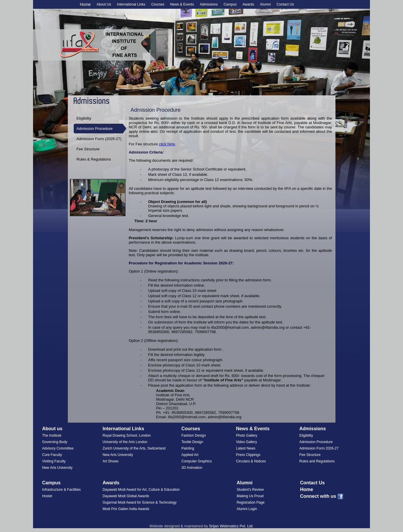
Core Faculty (52, 455)
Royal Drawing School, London (127, 435)
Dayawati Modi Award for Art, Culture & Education (141, 490)
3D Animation (192, 468)
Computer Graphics (197, 461)
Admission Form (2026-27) (99, 139)
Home (85, 4)
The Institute (52, 435)
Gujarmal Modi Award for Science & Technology (140, 502)
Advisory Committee (58, 448)
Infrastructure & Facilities (61, 490)
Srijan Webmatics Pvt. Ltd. (231, 526)
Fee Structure (88, 149)
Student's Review (250, 490)
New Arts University (57, 468)
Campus (51, 483)
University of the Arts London (125, 442)
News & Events (253, 429)
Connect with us (322, 496)
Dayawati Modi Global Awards (126, 496)
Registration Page (250, 502)
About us (52, 429)
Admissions (313, 429)
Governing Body (55, 442)
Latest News (246, 448)
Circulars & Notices (251, 461)
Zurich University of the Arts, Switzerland (134, 448)
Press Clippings (248, 455)
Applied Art (190, 455)
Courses (191, 429)
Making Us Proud (250, 496)
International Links (123, 429)
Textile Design (192, 442)
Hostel (47, 496)
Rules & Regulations (94, 159)
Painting (188, 448)
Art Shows (111, 461)
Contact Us (312, 483)
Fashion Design (193, 435)
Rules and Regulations (317, 461)
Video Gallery (247, 442)
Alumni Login (247, 509)
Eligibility (84, 118)
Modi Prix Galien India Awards (126, 509)
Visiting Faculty (54, 461)
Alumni (244, 483)
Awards (111, 483)
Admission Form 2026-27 (319, 448)
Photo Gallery (247, 435)
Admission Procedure (95, 129)
